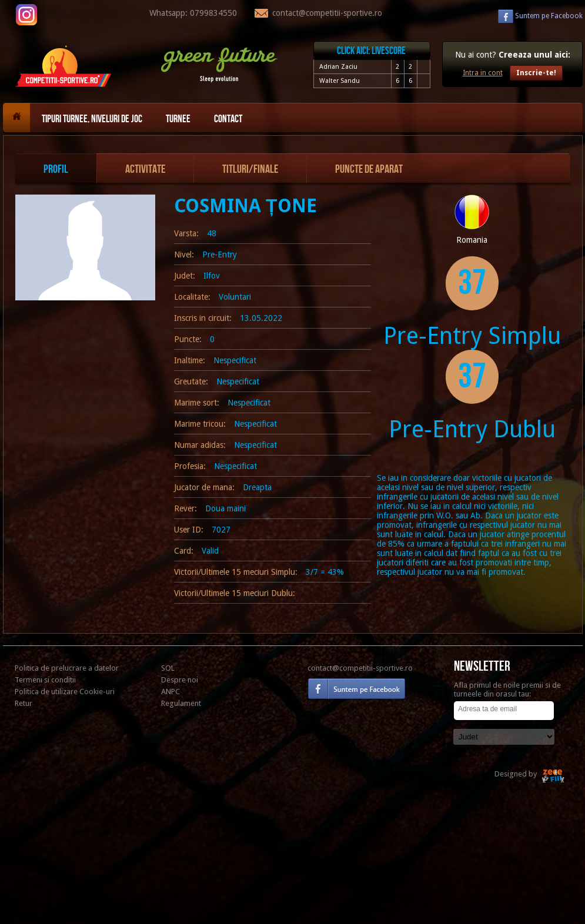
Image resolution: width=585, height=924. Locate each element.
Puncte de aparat (369, 169)
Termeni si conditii (45, 680)
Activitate (145, 169)
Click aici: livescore (371, 51)
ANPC (171, 692)
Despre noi (180, 680)
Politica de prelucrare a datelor (67, 668)
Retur (24, 703)
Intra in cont (483, 73)
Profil (56, 169)
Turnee (178, 119)
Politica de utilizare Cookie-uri (65, 692)
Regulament (181, 703)
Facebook (549, 16)
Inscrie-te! (536, 73)
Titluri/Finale (250, 169)
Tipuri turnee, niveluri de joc (92, 119)
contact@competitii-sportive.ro (360, 668)
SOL (168, 668)
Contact (228, 119)
